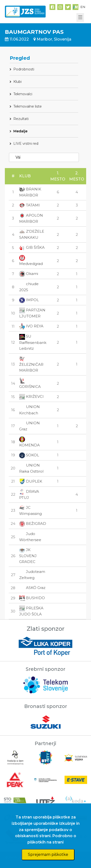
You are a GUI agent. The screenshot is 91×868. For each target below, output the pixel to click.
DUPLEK (31, 481)
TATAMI (29, 205)
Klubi (17, 82)
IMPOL (29, 300)
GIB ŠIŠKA (32, 247)
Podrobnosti (24, 69)
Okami (29, 274)
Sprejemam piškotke (48, 855)
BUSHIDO (32, 598)
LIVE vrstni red (26, 144)
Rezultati (21, 119)
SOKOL (29, 455)
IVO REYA (31, 326)
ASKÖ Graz (32, 588)
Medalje (20, 131)
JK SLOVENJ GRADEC (28, 556)
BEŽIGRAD (33, 523)
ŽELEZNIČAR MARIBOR (31, 364)
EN (83, 7)
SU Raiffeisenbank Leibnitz (33, 342)
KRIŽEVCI (31, 396)
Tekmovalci (23, 94)
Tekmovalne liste (28, 106)
